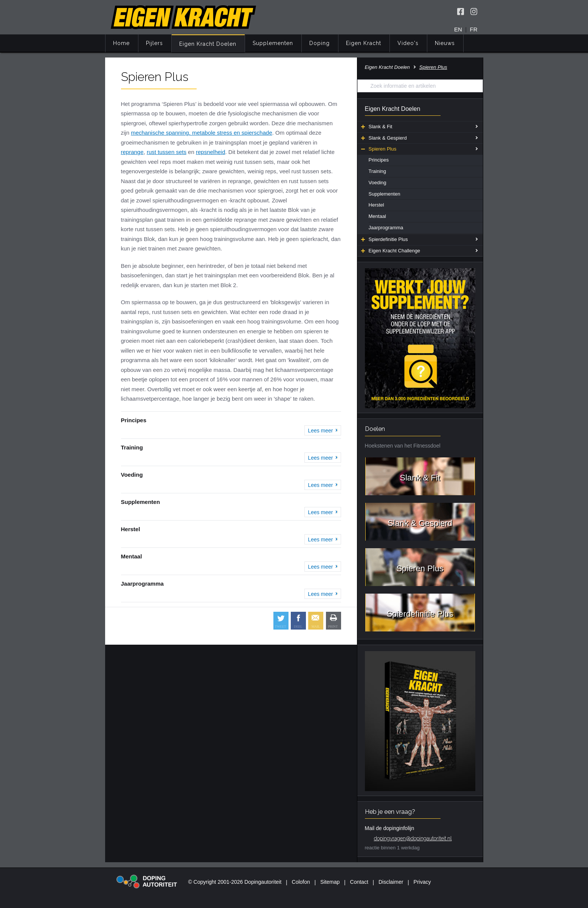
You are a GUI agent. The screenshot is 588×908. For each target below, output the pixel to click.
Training (377, 171)
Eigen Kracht (364, 43)
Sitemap (330, 882)
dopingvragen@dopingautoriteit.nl (413, 838)
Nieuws (445, 43)
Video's (408, 43)
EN (458, 29)
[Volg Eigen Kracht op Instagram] (474, 11)
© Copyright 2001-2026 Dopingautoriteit (235, 882)
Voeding (378, 183)
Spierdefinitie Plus (385, 239)
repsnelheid (211, 152)
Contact (359, 882)
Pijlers (154, 43)
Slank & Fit (377, 127)
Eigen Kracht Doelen (208, 44)
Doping (320, 43)
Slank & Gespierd (384, 138)
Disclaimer (391, 882)
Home (121, 43)
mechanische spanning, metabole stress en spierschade (202, 133)
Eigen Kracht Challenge (391, 251)
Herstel (376, 205)
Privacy (422, 882)
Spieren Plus (379, 149)
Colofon (301, 882)
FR (474, 29)
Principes (379, 160)
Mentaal (377, 216)
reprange (132, 152)
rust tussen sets (167, 152)
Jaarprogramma (386, 228)
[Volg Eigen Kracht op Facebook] (461, 11)
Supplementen (273, 43)
